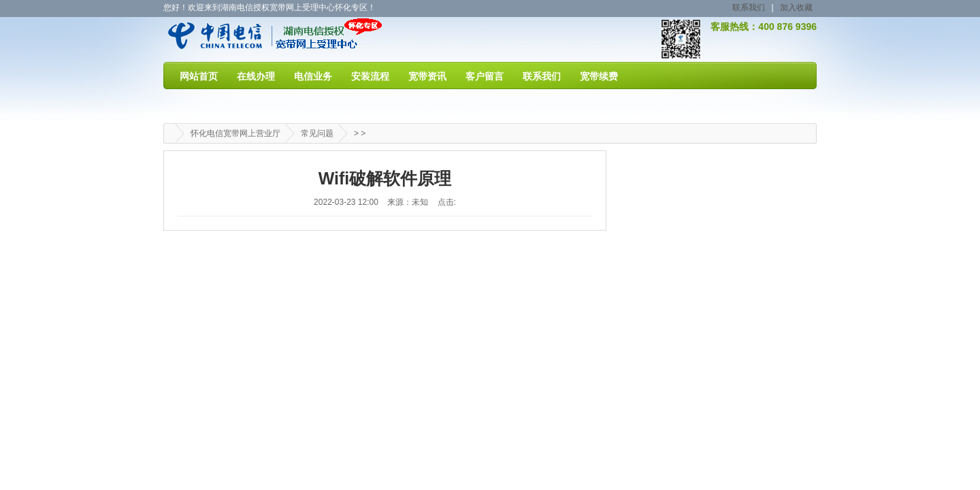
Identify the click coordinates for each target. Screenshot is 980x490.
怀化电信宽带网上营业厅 (235, 133)
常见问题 (317, 133)
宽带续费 (599, 76)
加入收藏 (796, 7)
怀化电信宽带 (239, 39)
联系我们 (749, 7)
